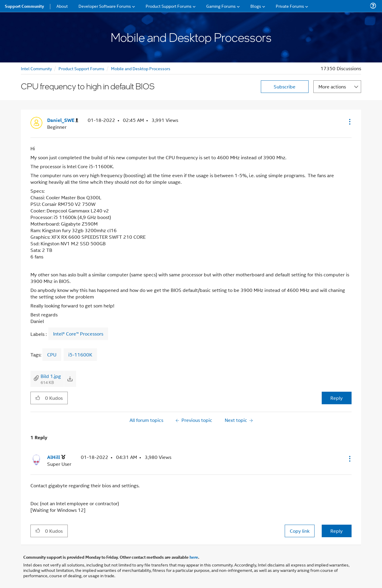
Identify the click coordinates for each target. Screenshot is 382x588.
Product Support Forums (81, 68)
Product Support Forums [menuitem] (169, 6)
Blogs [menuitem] (256, 6)
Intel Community (36, 68)
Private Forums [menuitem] (290, 6)
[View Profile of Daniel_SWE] (63, 120)
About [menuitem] (62, 6)
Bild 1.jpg (51, 376)
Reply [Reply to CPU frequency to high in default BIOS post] (336, 398)
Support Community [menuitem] (24, 6)
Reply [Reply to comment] (336, 531)
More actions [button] (332, 86)
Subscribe (285, 86)
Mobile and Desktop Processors (141, 68)
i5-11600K (80, 355)
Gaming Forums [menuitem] (221, 6)
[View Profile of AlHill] (56, 457)
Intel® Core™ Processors (78, 334)
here (194, 557)
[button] (349, 122)
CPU (52, 355)
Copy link (300, 531)
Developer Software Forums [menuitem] (105, 6)
